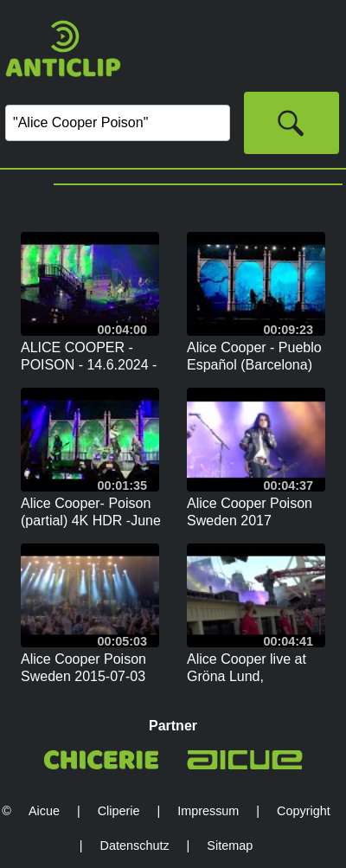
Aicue (44, 811)
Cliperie (119, 811)
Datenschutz (135, 845)
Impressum (208, 811)
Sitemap (230, 845)
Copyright (304, 811)
